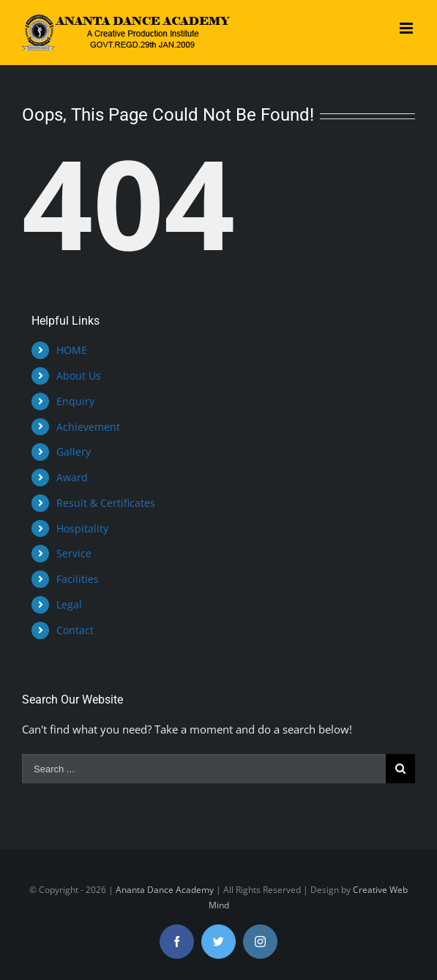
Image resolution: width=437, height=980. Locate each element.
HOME (72, 350)
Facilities (78, 579)
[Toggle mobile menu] (407, 28)
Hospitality (82, 528)
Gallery (74, 452)
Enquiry (75, 401)
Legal (69, 604)
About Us (79, 376)
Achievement (88, 427)
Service (74, 553)
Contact (75, 630)
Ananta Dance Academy (165, 890)
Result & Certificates (106, 503)
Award (72, 477)
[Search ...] (204, 769)
